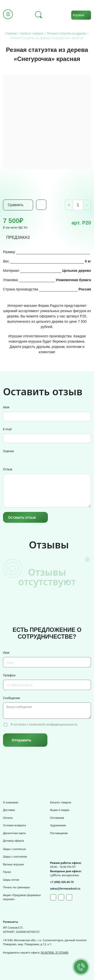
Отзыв (8, 469)
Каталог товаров (61, 802)
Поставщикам (59, 833)
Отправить (21, 740)
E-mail (7, 429)
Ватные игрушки (13, 864)
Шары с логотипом (15, 857)
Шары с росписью (14, 849)
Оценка (8, 451)
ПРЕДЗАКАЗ (18, 237)
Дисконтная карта (14, 833)
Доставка (9, 810)
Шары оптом (11, 880)
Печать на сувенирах (16, 887)
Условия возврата (14, 825)
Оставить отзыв (22, 517)
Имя (6, 407)
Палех (7, 872)
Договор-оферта (13, 841)
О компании (11, 802)
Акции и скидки (60, 810)
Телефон (9, 675)
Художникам (58, 825)
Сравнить (16, 205)
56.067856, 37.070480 (55, 953)
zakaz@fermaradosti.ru (65, 889)
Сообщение (12, 698)
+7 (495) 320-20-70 (62, 882)
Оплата (8, 818)
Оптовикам (57, 818)
